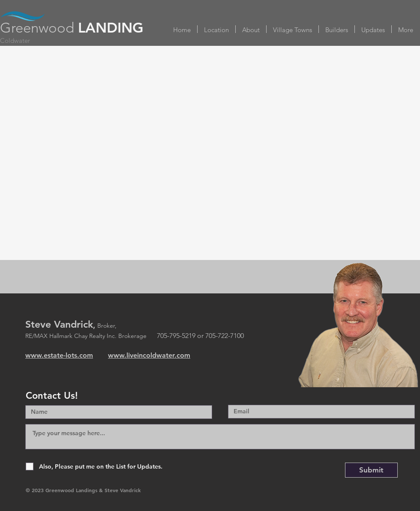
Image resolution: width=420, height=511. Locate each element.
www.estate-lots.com (59, 355)
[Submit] (371, 470)
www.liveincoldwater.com (149, 355)
